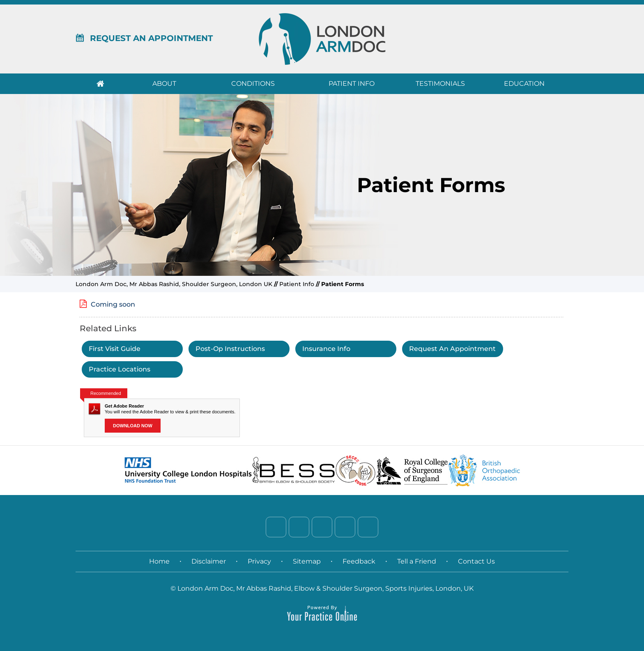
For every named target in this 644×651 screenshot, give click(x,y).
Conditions (253, 84)
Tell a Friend (417, 561)
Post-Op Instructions (230, 349)
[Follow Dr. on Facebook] (276, 527)
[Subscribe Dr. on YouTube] (368, 527)
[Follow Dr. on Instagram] (345, 527)
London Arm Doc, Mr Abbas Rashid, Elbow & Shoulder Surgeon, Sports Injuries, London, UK (325, 588)
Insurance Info (326, 349)
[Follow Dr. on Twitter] (299, 527)
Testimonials (440, 84)
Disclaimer (209, 561)
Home (100, 84)
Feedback (359, 561)
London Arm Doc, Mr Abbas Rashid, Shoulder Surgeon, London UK (174, 284)
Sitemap (307, 561)
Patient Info (352, 84)
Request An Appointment (144, 38)
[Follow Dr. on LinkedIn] (322, 527)
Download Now (133, 426)
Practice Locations (120, 369)
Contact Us (476, 561)
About (164, 84)
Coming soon (113, 304)
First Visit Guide (115, 349)
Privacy (259, 561)
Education (524, 84)
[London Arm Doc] (322, 39)
